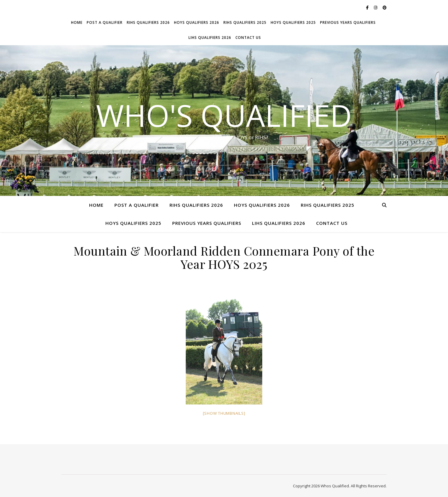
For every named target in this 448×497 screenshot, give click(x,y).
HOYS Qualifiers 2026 (197, 22)
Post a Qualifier (105, 22)
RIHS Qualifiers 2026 (148, 22)
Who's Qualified (224, 115)
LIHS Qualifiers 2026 (210, 38)
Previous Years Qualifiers (348, 22)
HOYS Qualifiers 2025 (293, 22)
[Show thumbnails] (224, 413)
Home (77, 22)
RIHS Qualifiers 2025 (245, 22)
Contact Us (248, 38)
